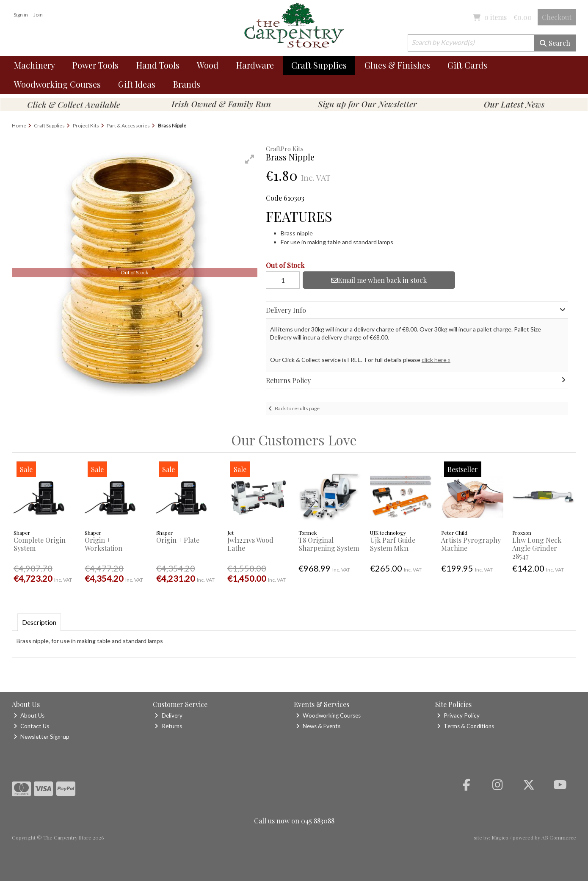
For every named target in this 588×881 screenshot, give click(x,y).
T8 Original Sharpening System (329, 544)
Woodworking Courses (57, 84)
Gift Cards (467, 65)
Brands (187, 84)
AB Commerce (559, 837)
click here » (436, 360)
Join (38, 15)
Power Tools (95, 65)
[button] (250, 159)
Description (39, 622)
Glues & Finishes (397, 65)
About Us (29, 715)
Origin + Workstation (104, 544)
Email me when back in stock (379, 280)
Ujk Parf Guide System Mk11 (393, 544)
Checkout (557, 17)
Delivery (168, 715)
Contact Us (31, 726)
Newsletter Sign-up (41, 737)
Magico (500, 837)
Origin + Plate (178, 540)
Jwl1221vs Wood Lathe (250, 544)
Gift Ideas (137, 84)
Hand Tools (158, 65)
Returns (168, 726)
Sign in (21, 15)
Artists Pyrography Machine (471, 544)
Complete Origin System (40, 544)
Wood (208, 65)
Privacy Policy (458, 715)
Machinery (35, 65)
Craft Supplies (319, 65)
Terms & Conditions (465, 726)
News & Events (318, 726)
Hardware (255, 65)
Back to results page (297, 408)
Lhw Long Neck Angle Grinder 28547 (537, 548)
